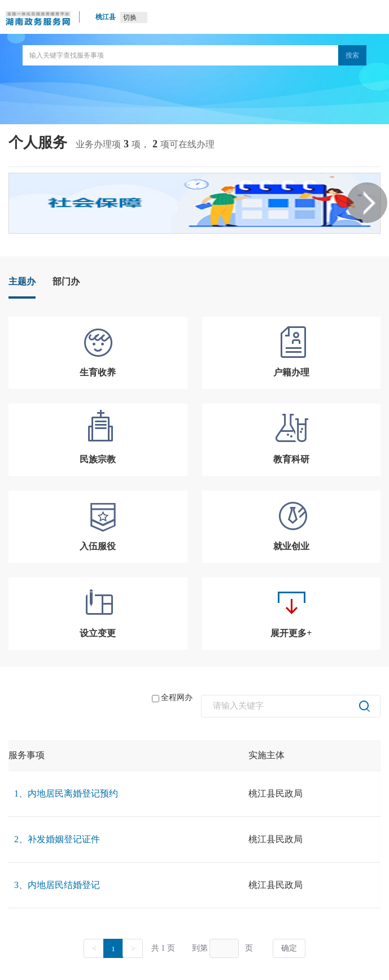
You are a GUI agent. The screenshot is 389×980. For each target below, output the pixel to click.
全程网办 (172, 698)
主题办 (22, 281)
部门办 (66, 281)
